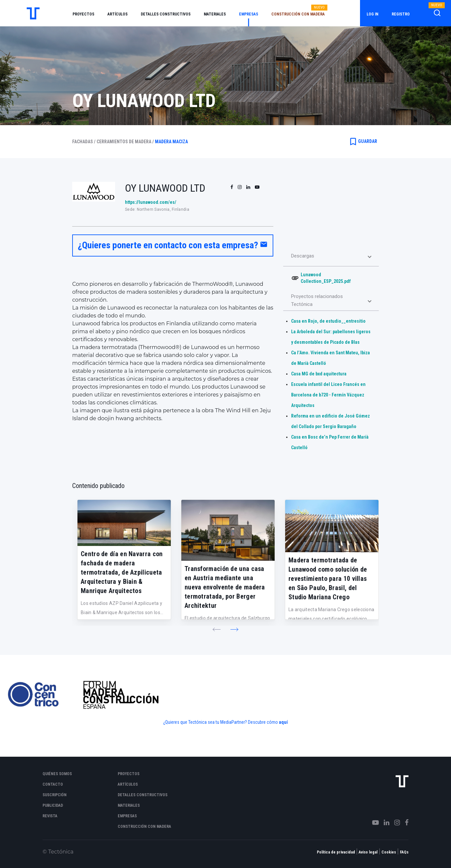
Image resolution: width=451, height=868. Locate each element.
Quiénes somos (57, 774)
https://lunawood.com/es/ (151, 202)
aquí (283, 722)
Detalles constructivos (166, 14)
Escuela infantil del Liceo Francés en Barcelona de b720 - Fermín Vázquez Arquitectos (328, 395)
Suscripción (55, 795)
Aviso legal (368, 852)
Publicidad (53, 805)
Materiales (215, 14)
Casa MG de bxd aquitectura (319, 374)
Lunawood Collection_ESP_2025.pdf (326, 278)
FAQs (404, 852)
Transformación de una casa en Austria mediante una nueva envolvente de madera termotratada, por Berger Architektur (225, 587)
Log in (373, 14)
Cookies (389, 852)
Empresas (249, 14)
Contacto (53, 784)
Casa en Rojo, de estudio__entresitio (328, 321)
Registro (401, 14)
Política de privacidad (336, 852)
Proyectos (83, 14)
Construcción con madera (298, 14)
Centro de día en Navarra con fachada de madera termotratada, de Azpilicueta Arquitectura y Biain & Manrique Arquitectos (122, 572)
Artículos (118, 14)
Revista (50, 816)
